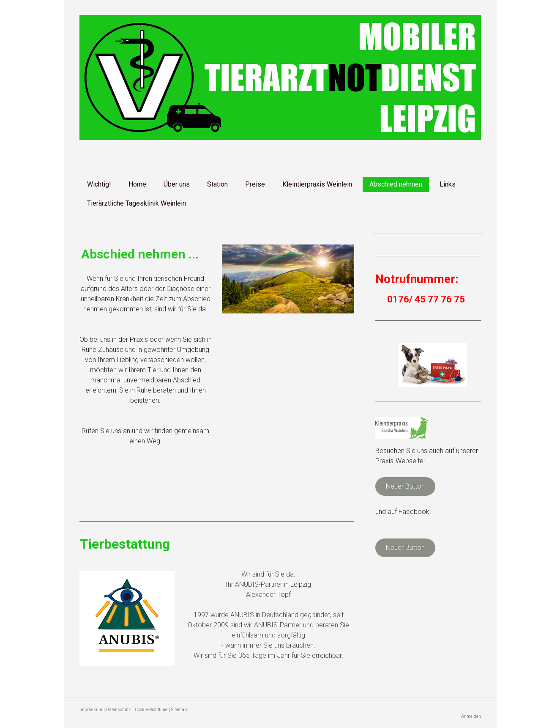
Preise (255, 184)
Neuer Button (405, 486)
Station (217, 184)
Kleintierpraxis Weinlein (317, 184)
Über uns (177, 184)
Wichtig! (99, 184)
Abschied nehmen (396, 184)
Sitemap (179, 710)
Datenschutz (119, 710)
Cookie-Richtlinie (151, 710)
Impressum (91, 710)
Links (448, 184)
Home (137, 184)
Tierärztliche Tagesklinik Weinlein (137, 203)
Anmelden (471, 716)
